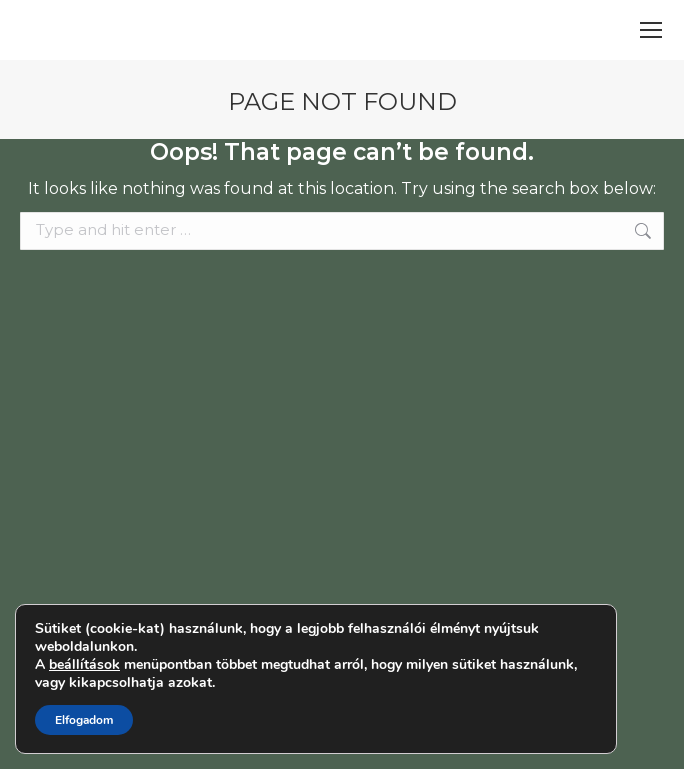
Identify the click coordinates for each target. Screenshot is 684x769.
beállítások (84, 665)
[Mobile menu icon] (651, 30)
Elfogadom (84, 720)
